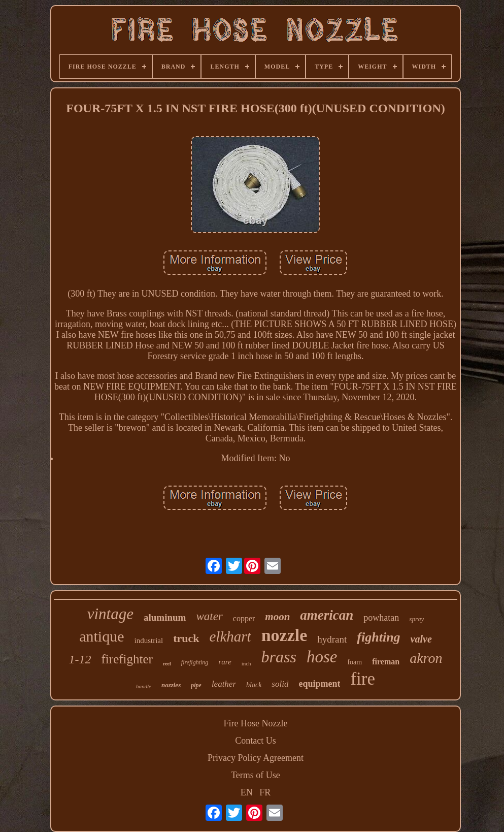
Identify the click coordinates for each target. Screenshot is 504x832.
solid (280, 684)
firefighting (195, 662)
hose (322, 657)
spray (416, 619)
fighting (378, 637)
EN (247, 792)
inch (246, 663)
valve (421, 639)
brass (279, 657)
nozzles (171, 685)
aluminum (165, 617)
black (254, 685)
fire (363, 679)
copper (244, 618)
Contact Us (256, 741)
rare (225, 662)
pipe (196, 685)
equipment (319, 684)
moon (277, 617)
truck (186, 638)
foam (355, 662)
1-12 (80, 659)
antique (102, 636)
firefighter (127, 659)
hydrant (332, 639)
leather (224, 684)
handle (144, 686)
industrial (149, 641)
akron (426, 658)
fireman (386, 662)
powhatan (381, 618)
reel (167, 664)
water (209, 616)
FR (265, 792)
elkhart (230, 636)
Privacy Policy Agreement (256, 758)
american (327, 615)
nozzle (284, 635)
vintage (110, 614)
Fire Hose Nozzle (256, 723)
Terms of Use (256, 775)
